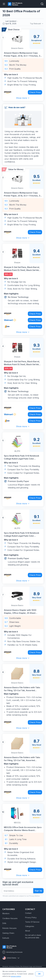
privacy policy (16, 976)
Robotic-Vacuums (10, 928)
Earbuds (6, 938)
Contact (28, 913)
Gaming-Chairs (8, 933)
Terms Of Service (32, 922)
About (28, 931)
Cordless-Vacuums (10, 918)
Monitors (6, 913)
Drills (4, 923)
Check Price (35, 92)
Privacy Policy (31, 917)
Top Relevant (37, 24)
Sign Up (38, 891)
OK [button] (39, 974)
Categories (30, 926)
